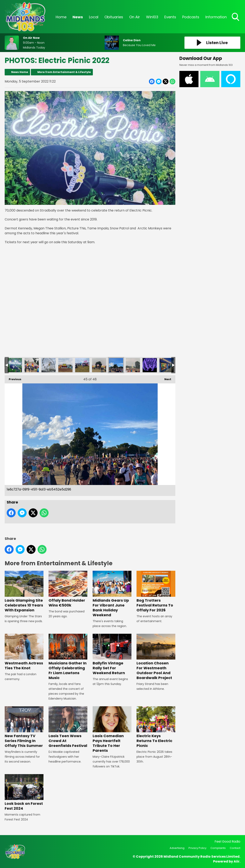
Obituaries (114, 17)
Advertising (177, 848)
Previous (13, 378)
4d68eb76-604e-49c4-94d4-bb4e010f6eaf (82, 365)
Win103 (152, 17)
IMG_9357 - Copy (150, 365)
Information (216, 17)
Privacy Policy (197, 848)
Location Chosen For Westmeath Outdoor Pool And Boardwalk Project (156, 657)
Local (94, 17)
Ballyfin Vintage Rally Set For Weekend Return (112, 655)
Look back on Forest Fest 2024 (24, 793)
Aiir (237, 861)
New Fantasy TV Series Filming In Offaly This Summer (24, 727)
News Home (20, 72)
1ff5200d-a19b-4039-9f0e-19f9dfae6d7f (99, 365)
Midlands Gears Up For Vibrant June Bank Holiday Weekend (112, 594)
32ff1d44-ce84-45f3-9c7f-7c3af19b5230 (15, 365)
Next (166, 378)
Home (61, 17)
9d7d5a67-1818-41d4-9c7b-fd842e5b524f (49, 365)
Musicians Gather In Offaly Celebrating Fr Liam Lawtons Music (68, 657)
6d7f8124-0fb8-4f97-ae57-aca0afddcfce (65, 365)
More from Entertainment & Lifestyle (64, 72)
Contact (235, 848)
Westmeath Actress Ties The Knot (24, 652)
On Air (135, 17)
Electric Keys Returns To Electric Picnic (156, 727)
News (78, 17)
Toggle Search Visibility (236, 17)
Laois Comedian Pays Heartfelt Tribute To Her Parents (112, 730)
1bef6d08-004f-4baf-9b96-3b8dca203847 (133, 365)
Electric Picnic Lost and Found (167, 365)
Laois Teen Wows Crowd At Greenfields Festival (68, 727)
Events (170, 17)
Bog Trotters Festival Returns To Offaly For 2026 (156, 592)
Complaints (218, 848)
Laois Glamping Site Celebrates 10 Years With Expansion (24, 592)
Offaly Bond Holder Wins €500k (68, 589)
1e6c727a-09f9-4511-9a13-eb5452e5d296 (116, 365)
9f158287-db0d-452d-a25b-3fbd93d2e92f (32, 365)
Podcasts (191, 17)
